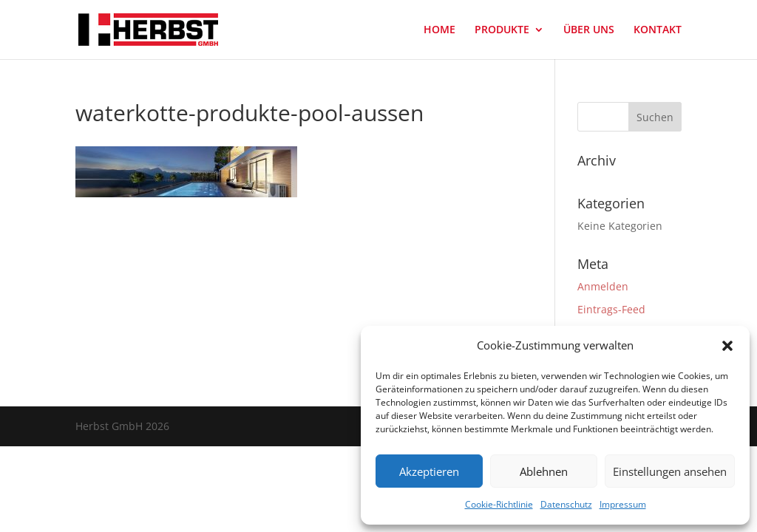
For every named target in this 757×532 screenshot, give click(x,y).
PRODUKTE (502, 30)
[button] (727, 346)
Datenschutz (566, 504)
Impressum (623, 504)
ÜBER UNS (589, 30)
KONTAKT (658, 30)
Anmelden (603, 286)
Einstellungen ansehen (670, 471)
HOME (439, 30)
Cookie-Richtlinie (499, 504)
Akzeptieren (429, 471)
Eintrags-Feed (611, 309)
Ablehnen (544, 471)
